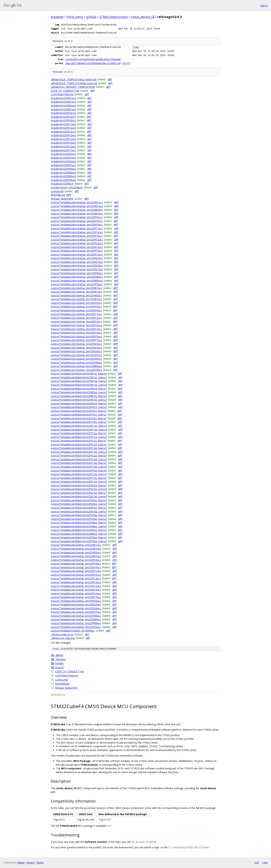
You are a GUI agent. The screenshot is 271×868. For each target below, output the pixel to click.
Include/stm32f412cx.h (63, 128)
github (91, 17)
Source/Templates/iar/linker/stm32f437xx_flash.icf (79, 508)
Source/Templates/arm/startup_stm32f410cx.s (77, 217)
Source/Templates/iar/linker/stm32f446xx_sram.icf (79, 526)
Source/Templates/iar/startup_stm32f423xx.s (76, 601)
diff (126, 63)
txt (256, 862)
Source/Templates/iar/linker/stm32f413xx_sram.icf (79, 467)
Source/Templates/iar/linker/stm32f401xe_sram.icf (79, 385)
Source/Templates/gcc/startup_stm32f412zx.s (76, 329)
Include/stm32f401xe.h (64, 102)
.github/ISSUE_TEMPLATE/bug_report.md (74, 79)
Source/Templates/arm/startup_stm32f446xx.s (77, 277)
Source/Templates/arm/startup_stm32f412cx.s (77, 232)
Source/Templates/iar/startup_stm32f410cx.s (76, 560)
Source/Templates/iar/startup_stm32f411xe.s (76, 571)
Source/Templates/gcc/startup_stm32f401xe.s (77, 292)
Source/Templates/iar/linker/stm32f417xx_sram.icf (79, 482)
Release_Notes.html (62, 199)
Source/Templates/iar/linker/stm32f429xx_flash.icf (79, 500)
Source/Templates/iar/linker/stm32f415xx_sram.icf (79, 474)
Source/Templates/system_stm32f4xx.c (73, 631)
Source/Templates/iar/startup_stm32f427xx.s (76, 605)
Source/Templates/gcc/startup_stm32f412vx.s (76, 325)
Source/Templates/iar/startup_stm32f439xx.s (76, 616)
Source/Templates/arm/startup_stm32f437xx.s (77, 269)
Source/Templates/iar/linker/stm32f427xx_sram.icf (79, 496)
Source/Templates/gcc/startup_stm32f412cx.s (76, 318)
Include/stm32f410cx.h (63, 113)
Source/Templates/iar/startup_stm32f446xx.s (76, 619)
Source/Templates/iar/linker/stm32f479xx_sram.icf (79, 541)
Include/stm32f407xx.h (63, 109)
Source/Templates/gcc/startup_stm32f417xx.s (76, 340)
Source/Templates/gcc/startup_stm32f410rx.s (76, 307)
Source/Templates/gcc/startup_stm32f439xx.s (76, 359)
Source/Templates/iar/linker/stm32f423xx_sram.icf (79, 489)
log (136, 47)
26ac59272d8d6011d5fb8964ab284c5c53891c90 (93, 63)
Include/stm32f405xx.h (63, 106)
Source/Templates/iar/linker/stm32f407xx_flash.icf (79, 396)
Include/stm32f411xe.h (64, 124)
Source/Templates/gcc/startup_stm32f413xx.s (76, 333)
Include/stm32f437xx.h (63, 165)
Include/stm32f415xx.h (63, 146)
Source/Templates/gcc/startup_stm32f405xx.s (76, 295)
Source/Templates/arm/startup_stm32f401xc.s (77, 202)
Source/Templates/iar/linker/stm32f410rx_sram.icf (79, 415)
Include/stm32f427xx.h (63, 158)
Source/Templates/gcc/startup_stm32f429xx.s (76, 351)
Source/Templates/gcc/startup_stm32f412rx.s (76, 322)
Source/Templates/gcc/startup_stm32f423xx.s (76, 344)
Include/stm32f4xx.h (62, 184)
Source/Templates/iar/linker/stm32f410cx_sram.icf (79, 407)
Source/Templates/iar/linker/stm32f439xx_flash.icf (79, 515)
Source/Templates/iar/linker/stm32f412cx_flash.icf (79, 433)
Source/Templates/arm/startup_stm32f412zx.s (77, 243)
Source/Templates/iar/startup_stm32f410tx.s (76, 567)
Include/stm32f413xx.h (63, 143)
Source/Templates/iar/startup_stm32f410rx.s (76, 564)
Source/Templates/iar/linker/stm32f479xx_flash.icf (79, 537)
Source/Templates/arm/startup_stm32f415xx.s (77, 251)
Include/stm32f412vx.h (63, 135)
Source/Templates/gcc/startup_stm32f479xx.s (76, 370)
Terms (40, 863)
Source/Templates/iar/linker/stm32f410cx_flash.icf (79, 403)
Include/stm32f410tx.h (63, 120)
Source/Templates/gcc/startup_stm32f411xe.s (77, 314)
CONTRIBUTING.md (62, 94)
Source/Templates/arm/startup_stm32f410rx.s (77, 221)
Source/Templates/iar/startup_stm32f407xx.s (76, 556)
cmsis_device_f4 (143, 17)
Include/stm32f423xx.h (63, 154)
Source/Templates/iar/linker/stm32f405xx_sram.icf (79, 392)
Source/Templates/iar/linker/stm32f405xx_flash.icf (79, 389)
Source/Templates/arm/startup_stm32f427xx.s (77, 262)
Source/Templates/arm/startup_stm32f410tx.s (77, 225)
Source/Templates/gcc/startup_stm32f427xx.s (76, 348)
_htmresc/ (61, 659)
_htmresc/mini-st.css (62, 634)
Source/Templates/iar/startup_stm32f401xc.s (76, 545)
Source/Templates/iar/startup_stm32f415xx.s (76, 593)
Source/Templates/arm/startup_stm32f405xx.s (77, 210)
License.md (57, 191)
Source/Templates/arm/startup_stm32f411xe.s (77, 228)
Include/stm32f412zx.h (63, 139)
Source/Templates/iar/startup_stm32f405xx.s (76, 552)
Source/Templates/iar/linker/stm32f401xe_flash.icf (79, 381)
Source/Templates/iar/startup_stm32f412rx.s (76, 578)
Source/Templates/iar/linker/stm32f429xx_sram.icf (79, 504)
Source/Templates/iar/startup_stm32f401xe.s (76, 549)
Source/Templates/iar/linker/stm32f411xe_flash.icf (79, 426)
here (109, 826)
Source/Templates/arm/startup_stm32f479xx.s (77, 284)
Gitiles (21, 863)
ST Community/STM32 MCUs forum (189, 847)
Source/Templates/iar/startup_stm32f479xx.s (76, 627)
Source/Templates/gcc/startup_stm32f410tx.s (76, 310)
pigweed (57, 17)
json (265, 862)
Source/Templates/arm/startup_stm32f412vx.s (77, 240)
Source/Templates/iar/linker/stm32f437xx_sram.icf (79, 512)
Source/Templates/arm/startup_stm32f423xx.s (77, 258)
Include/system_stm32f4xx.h (67, 187)
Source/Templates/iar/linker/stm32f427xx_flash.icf (79, 493)
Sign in (264, 5)
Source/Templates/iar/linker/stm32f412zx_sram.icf (79, 459)
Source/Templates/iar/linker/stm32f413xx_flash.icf (79, 463)
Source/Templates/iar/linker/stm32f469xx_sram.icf (79, 534)
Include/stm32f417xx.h (63, 150)
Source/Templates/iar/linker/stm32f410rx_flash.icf (79, 411)
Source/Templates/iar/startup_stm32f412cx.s (76, 575)
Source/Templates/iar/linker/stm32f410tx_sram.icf (79, 422)
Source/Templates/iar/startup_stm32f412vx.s (76, 582)
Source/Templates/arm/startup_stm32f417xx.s (77, 255)
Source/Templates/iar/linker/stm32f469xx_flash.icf (79, 530)
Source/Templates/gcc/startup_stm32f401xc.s (76, 288)
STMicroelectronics (114, 17)
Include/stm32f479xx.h (63, 180)
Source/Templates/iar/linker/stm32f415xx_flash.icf (79, 471)
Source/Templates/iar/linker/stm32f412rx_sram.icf (79, 444)
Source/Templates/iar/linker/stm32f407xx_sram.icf (79, 400)
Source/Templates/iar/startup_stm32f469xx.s (76, 623)
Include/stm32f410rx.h (63, 117)
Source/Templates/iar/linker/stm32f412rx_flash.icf (79, 441)
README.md (58, 195)
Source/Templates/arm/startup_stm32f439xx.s (77, 273)
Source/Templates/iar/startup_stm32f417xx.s (76, 597)
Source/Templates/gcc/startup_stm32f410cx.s (76, 303)
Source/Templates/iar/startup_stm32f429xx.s (76, 608)
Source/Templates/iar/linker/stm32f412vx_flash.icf (79, 448)
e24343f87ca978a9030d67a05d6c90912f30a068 (93, 59)
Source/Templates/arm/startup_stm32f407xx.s (77, 214)
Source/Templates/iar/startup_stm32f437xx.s (76, 612)
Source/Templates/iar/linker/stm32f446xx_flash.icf (79, 523)
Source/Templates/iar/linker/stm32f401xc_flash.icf (79, 374)
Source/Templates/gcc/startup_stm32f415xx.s (76, 336)
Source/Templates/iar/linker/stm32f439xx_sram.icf (79, 519)
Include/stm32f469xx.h (63, 176)
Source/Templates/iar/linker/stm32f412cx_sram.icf (79, 437)
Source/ (59, 667)
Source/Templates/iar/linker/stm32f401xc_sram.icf (79, 377)
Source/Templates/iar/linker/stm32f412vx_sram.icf (79, 452)
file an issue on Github (144, 842)
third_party (75, 17)
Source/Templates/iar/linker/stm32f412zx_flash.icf (79, 456)
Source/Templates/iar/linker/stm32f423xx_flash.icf (79, 485)
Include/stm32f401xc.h (63, 98)
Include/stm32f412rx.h (63, 132)
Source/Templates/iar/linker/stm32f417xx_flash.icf (79, 478)
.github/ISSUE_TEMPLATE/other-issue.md (74, 83)
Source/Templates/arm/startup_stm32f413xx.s (77, 247)
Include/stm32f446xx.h (63, 173)
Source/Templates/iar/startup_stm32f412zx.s (76, 586)
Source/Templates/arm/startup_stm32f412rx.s (77, 236)
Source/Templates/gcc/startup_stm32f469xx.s (76, 366)
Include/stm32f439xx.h (63, 169)
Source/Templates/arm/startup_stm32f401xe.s (77, 206)
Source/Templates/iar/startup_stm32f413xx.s (76, 590)
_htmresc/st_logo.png (63, 638)
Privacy (30, 863)
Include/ (60, 663)
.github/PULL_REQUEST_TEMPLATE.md (73, 87)
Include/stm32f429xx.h (63, 161)
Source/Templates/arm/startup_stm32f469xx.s (77, 281)
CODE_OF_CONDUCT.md (65, 91)
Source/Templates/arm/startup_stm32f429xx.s (77, 266)
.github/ (59, 655)
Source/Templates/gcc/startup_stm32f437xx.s (76, 355)
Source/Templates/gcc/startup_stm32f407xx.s (76, 299)
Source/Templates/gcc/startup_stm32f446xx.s (76, 363)
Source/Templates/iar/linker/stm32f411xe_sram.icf (79, 430)
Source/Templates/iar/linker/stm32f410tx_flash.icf (79, 418)
